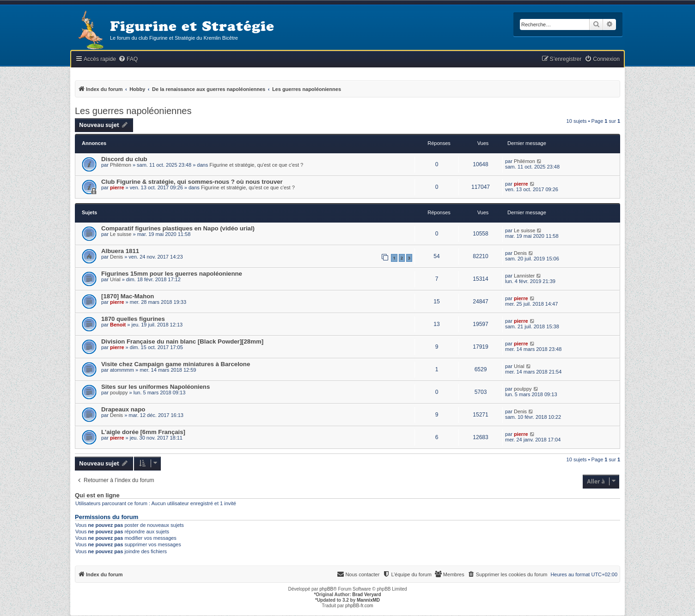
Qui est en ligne (97, 495)
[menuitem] (128, 59)
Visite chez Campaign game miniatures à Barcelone (176, 364)
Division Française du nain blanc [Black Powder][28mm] (182, 341)
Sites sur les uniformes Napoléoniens (155, 387)
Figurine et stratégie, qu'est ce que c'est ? (256, 165)
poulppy (119, 393)
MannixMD (368, 600)
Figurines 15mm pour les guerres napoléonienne (172, 274)
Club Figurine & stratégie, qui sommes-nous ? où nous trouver (192, 182)
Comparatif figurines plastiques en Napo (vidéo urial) (178, 228)
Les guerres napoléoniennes (133, 111)
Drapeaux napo (123, 409)
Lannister (524, 276)
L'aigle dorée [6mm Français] (143, 432)
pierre (117, 187)
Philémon (121, 165)
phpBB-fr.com (359, 606)
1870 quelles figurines (133, 319)
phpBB (326, 589)
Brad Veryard (366, 595)
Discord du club (124, 159)
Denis (116, 257)
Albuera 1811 (120, 251)
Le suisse (121, 234)
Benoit (118, 325)
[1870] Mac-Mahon (128, 296)
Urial (115, 279)
